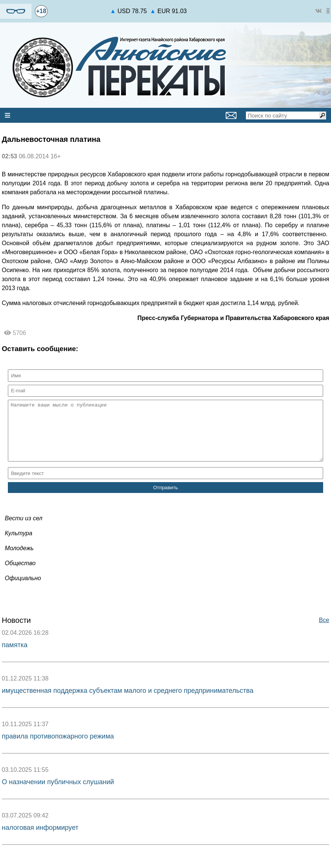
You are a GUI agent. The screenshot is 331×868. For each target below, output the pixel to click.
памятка (15, 656)
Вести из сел (24, 529)
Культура (19, 544)
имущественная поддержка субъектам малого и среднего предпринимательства (128, 702)
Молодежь (19, 559)
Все (324, 631)
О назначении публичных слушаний (58, 793)
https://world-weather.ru (79, 8)
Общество (20, 574)
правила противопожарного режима (58, 747)
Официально (23, 589)
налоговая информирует (40, 839)
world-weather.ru (79, 15)
